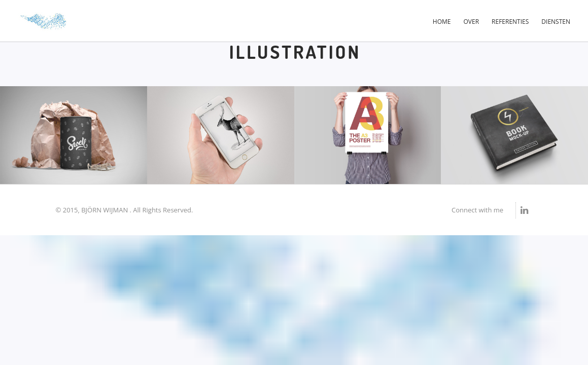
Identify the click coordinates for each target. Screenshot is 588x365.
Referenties (510, 22)
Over (472, 22)
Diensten (556, 22)
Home (442, 22)
